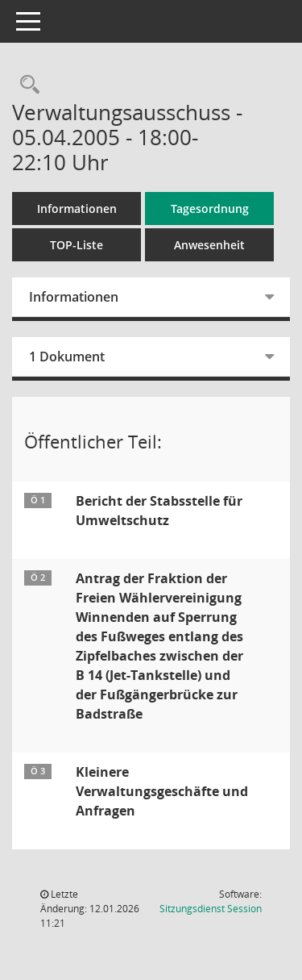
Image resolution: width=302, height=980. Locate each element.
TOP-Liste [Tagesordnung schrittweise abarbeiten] (77, 245)
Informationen (77, 209)
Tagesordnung (210, 209)
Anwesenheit (209, 245)
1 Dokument (67, 357)
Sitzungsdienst (211, 909)
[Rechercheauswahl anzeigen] (26, 85)
